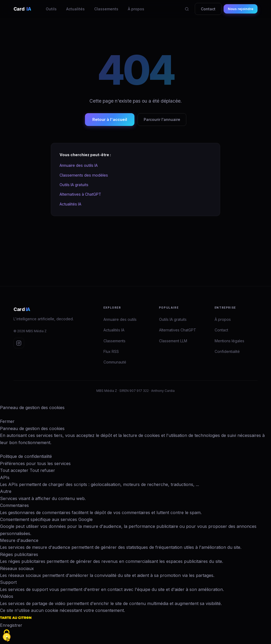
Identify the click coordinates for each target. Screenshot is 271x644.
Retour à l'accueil (110, 119)
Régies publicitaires (19, 554)
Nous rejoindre (241, 9)
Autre (6, 491)
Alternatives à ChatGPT (80, 194)
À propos (136, 9)
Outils (51, 9)
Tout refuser (42, 470)
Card (22, 9)
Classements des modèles (84, 175)
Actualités (75, 9)
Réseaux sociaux (17, 568)
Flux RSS (111, 351)
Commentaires (14, 505)
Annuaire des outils (120, 319)
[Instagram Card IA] (19, 343)
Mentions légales (229, 341)
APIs (5, 477)
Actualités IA (70, 204)
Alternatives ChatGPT (178, 330)
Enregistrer (11, 625)
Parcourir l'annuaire (162, 119)
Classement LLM (173, 341)
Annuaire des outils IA (79, 165)
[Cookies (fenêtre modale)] (7, 636)
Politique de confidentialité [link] (26, 456)
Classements (106, 9)
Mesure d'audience (19, 540)
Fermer (7, 421)
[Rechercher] (187, 9)
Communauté (115, 362)
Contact (208, 9)
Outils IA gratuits (74, 185)
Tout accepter (14, 470)
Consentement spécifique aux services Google (46, 519)
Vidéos (7, 596)
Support (8, 582)
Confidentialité (227, 351)
